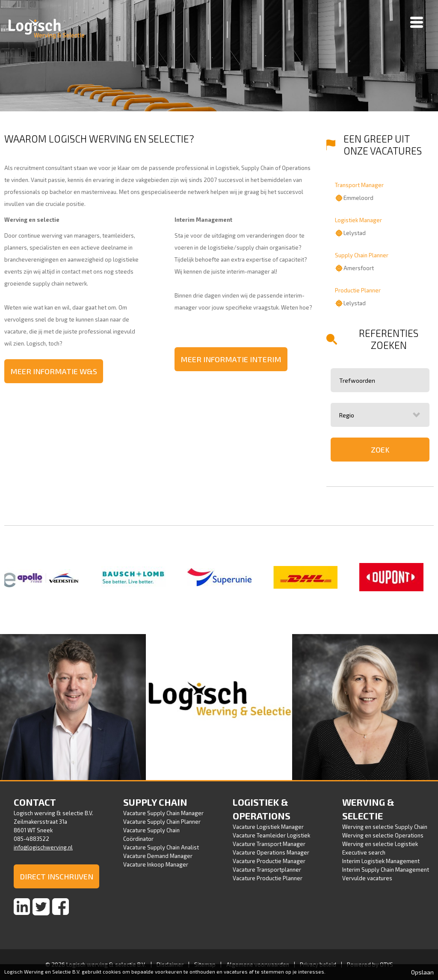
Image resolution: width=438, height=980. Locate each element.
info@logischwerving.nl (43, 847)
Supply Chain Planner (362, 255)
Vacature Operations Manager (271, 852)
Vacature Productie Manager (269, 861)
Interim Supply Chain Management (386, 870)
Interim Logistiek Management (381, 861)
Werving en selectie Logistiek (380, 844)
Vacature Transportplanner (267, 870)
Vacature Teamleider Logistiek (271, 835)
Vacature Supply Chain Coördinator (151, 834)
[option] (47, 578)
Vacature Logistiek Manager (268, 827)
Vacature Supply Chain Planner (162, 822)
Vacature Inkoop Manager (156, 864)
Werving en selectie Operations (383, 835)
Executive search (364, 852)
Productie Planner (358, 290)
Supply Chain (155, 802)
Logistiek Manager (358, 220)
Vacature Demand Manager (158, 856)
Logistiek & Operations (262, 809)
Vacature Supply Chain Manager (163, 813)
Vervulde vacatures (367, 878)
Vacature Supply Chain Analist (161, 847)
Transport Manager (359, 185)
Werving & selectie (368, 809)
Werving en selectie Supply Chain (385, 827)
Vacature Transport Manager (269, 844)
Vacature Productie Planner (268, 878)
